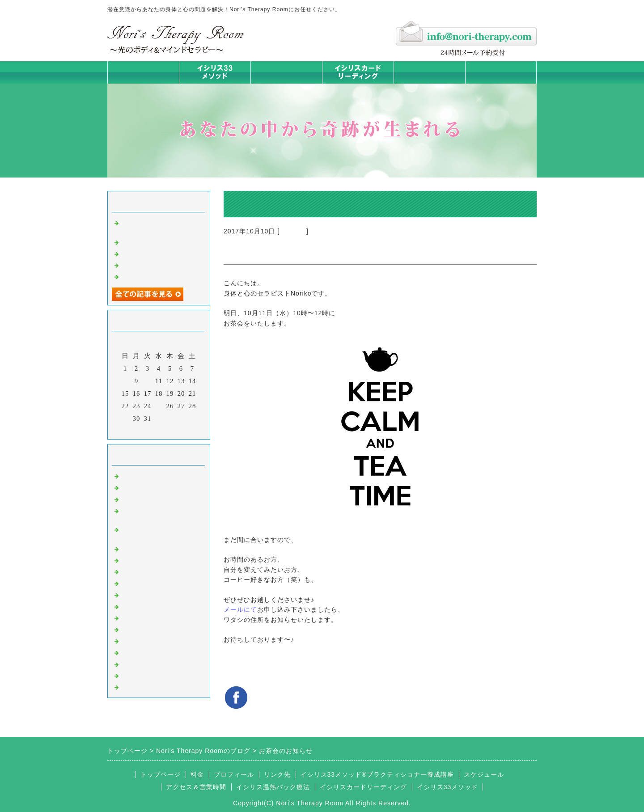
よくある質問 (142, 686)
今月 (159, 430)
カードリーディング (153, 583)
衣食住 (131, 629)
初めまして (139, 475)
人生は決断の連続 (149, 276)
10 (148, 381)
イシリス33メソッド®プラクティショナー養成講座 (377, 774)
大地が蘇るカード (149, 594)
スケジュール (484, 774)
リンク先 (277, 774)
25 (159, 406)
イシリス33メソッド (448, 787)
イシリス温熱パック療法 (160, 548)
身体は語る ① (143, 265)
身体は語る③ (142, 241)
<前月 (140, 430)
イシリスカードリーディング (363, 787)
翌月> (177, 430)
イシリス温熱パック (286, 83)
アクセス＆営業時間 (196, 787)
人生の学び (139, 617)
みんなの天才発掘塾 (153, 571)
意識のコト (139, 499)
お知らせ (293, 231)
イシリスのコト (146, 487)
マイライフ (139, 652)
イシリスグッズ (146, 664)
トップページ (143, 72)
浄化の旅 (135, 675)
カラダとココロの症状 (157, 560)
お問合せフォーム (501, 72)
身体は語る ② (143, 253)
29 (125, 419)
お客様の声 (139, 640)
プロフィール (234, 774)
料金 (429, 72)
